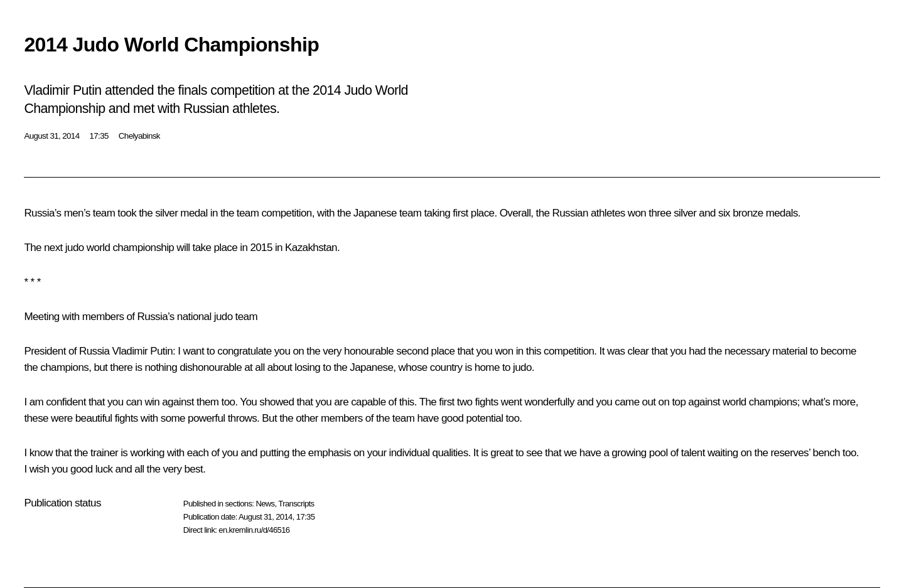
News (265, 504)
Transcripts (296, 504)
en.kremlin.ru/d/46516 (254, 530)
